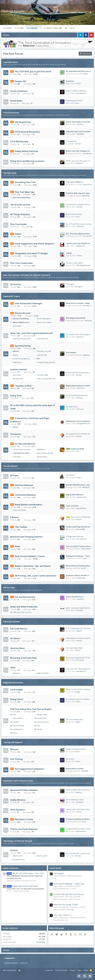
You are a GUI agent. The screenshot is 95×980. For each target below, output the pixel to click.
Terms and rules (61, 970)
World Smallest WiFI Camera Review (79, 790)
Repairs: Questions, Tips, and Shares (33, 566)
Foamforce (81, 388)
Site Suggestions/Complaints (29, 769)
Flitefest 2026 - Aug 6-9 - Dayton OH (80, 193)
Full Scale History (19, 629)
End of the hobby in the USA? (78, 122)
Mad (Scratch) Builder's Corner (30, 556)
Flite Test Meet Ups (25, 192)
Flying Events (17, 699)
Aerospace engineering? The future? (80, 658)
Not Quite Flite (17, 379)
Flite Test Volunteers (20, 198)
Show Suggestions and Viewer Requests (35, 244)
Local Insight (17, 690)
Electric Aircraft (23, 313)
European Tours (18, 860)
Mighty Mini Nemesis (75, 495)
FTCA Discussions (11, 113)
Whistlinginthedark (83, 265)
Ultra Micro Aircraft (42, 351)
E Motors (15, 517)
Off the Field (9, 588)
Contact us (49, 970)
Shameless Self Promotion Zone (18, 781)
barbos (79, 812)
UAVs (13, 668)
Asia (38, 726)
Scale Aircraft (41, 355)
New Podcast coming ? (74, 214)
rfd (78, 451)
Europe (40, 729)
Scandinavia (18, 729)
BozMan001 (81, 578)
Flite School (16, 375)
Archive (14, 850)
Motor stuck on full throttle (78, 517)
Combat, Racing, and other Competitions (46, 362)
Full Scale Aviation (12, 622)
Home (9, 28)
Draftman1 (80, 226)
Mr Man (78, 144)
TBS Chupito (71, 352)
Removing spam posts (74, 101)
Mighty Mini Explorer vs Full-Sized (80, 386)
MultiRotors (40, 449)
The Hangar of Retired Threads (18, 841)
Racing (14, 355)
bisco (77, 103)
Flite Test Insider (19, 224)
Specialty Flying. (23, 346)
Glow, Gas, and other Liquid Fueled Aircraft (32, 333)
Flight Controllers (42, 673)
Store (21, 28)
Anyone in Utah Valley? (75, 263)
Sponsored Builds (18, 510)
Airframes (15, 673)
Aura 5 (14, 427)
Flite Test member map (74, 719)
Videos (18, 234)
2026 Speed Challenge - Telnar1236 (80, 556)
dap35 (85, 558)
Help (79, 970)
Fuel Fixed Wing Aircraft (20, 339)
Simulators (16, 434)
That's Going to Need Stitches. (46, 379)
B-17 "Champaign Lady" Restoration (79, 628)
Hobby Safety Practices (26, 151)
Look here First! (11, 62)
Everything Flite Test (25, 182)
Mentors (14, 749)
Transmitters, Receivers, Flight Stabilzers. (21, 453)
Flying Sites (16, 395)
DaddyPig (80, 599)
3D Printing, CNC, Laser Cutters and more (36, 576)
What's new (52, 28)
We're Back (70, 759)
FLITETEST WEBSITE (11, 963)
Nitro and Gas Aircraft (44, 453)
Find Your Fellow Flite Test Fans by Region (31, 709)
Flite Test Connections (21, 263)
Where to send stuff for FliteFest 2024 (80, 689)
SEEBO (78, 722)
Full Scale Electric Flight (74, 648)
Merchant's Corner (24, 819)
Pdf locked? (70, 475)
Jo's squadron (88, 236)
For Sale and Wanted (25, 444)
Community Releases (25, 495)
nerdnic (79, 256)
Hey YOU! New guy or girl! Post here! (33, 71)
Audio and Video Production (24, 607)
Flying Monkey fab (83, 423)
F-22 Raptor (70, 284)
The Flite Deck (10, 173)
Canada (16, 722)
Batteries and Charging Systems (26, 537)
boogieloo (80, 802)
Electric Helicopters (43, 319)
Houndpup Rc (81, 93)
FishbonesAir (88, 184)
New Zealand (17, 718)
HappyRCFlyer (81, 508)
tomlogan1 (79, 163)
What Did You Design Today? (78, 303)
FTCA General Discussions (27, 132)
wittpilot (79, 631)
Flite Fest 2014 (41, 856)
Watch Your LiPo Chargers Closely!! (80, 151)
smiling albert (89, 320)
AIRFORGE (80, 134)
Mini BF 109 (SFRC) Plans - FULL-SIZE (80, 485)
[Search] (81, 28)
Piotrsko (79, 436)
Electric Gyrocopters (43, 322)
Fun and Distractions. (25, 597)
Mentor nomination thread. (76, 749)
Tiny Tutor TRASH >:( (75, 182)
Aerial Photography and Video (21, 359)
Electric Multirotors (20, 322)
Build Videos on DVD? (75, 769)
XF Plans (14, 475)
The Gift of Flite (41, 375)
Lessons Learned (18, 369)
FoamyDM (79, 610)
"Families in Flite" (24, 386)
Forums (34, 28)
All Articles (16, 284)
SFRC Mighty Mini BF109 (75, 318)
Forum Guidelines (19, 91)
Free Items (15, 457)
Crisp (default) (9, 970)
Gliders (15, 351)
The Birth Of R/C (72, 407)
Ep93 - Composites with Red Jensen (79, 608)
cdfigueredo (80, 246)
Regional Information (13, 682)
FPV (37, 359)
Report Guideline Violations (76, 91)
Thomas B (80, 337)
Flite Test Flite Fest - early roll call (78, 853)
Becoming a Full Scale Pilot (24, 658)
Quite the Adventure (75, 597)
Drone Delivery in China (75, 800)
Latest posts (55, 868)
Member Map (41, 715)
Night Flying (16, 362)
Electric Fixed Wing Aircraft (21, 319)
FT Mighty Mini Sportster (75, 536)
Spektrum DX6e (75, 449)
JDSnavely (80, 660)
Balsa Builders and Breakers (29, 505)
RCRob (85, 74)
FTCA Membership (19, 141)
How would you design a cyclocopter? (80, 204)
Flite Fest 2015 (17, 856)
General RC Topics (12, 296)
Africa (15, 733)
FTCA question (71, 141)
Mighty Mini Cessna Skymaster (22, 886)
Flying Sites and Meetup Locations (27, 161)
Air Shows (15, 638)
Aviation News (18, 648)
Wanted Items (41, 457)
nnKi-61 (69, 253)
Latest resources (10, 868)
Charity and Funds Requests (24, 829)
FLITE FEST (24, 963)
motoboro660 (82, 497)
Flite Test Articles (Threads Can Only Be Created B (27, 275)
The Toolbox (21, 527)
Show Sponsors (18, 810)
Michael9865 (80, 529)
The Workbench (11, 466)
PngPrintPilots (81, 831)
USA (14, 715)
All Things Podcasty (20, 214)
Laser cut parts (72, 506)
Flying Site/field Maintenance (77, 395)
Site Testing (16, 759)
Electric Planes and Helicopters (21, 449)
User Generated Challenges (29, 303)
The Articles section (20, 205)
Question (70, 81)
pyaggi (77, 692)
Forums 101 (20, 81)
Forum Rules (16, 101)
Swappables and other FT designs (31, 253)
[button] (40, 28)
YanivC (79, 478)
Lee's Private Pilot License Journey (79, 224)
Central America (43, 722)
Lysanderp (41, 942)
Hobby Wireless (18, 800)
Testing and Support (13, 742)
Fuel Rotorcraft (41, 339)
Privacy (72, 970)
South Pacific (42, 718)
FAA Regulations (23, 122)
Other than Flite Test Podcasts (23, 612)
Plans (18, 546)
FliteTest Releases (24, 485)
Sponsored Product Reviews (24, 790)
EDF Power (16, 326)
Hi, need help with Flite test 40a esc (69, 894)
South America (18, 726)
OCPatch (79, 207)
